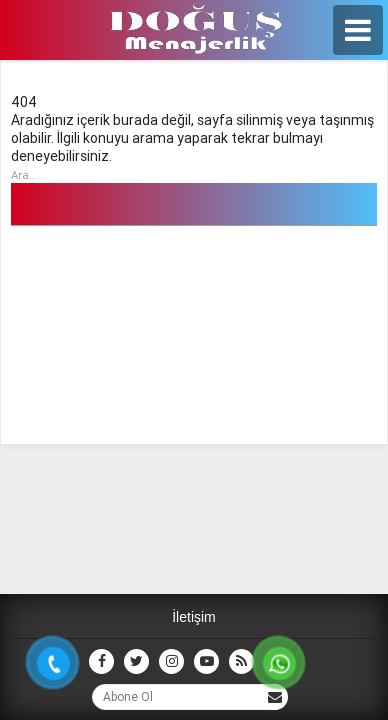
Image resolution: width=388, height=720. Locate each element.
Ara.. (23, 175)
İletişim (194, 617)
